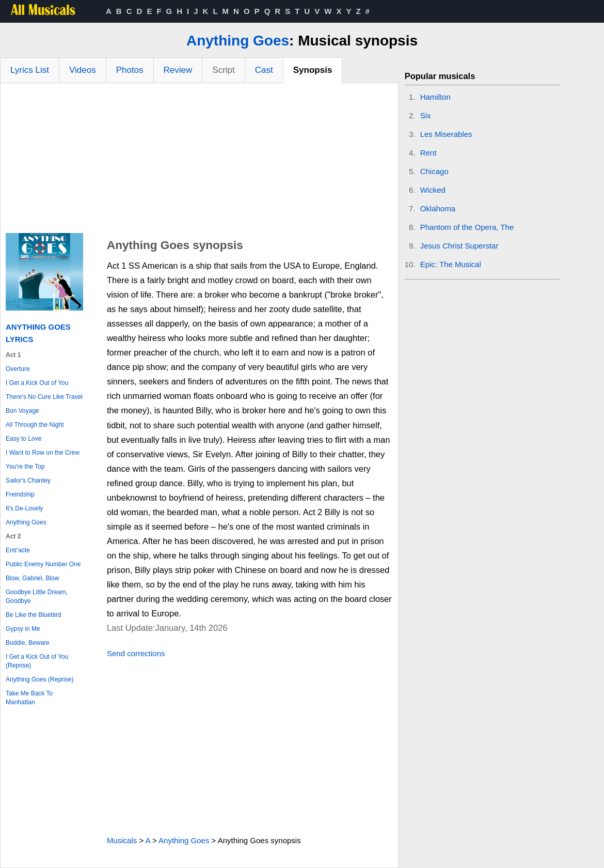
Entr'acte (18, 550)
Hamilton (435, 97)
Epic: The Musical (451, 264)
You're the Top (25, 467)
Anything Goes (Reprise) (39, 679)
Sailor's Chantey (28, 481)
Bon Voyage (22, 411)
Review (178, 70)
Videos (83, 70)
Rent (428, 153)
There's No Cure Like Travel (44, 397)
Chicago (434, 171)
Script (223, 70)
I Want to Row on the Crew (43, 453)
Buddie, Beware (28, 643)
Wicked (433, 190)
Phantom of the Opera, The (467, 227)
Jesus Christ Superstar (459, 246)
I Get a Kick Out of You (37, 383)
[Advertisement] (199, 161)
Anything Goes (238, 41)
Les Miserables (446, 134)
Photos (130, 70)
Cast (264, 70)
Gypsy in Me (23, 629)
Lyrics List (30, 70)
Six (426, 115)
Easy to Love (23, 439)
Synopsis (313, 70)
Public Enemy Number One (43, 564)
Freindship (20, 494)
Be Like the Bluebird (33, 615)
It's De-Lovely (24, 508)
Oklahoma (438, 208)
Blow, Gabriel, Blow (32, 578)
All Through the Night (35, 425)
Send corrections (136, 653)
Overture (18, 369)
